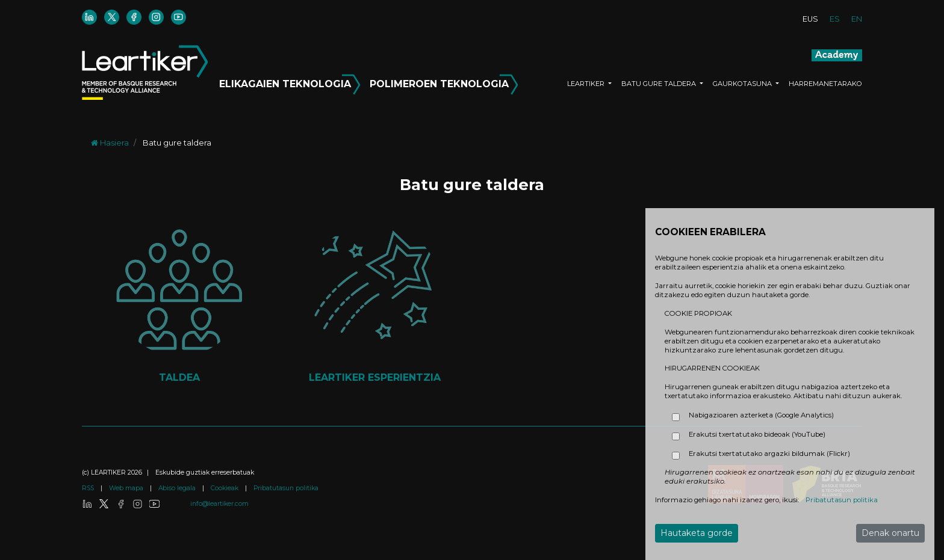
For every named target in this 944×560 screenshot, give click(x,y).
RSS (89, 488)
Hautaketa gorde (697, 533)
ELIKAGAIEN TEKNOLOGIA (291, 82)
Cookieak (225, 488)
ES (835, 19)
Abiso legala (178, 488)
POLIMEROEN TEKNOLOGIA (444, 82)
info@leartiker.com (219, 504)
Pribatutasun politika (286, 488)
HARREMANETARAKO (825, 84)
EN (857, 19)
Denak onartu (890, 533)
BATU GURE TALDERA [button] (660, 84)
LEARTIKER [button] (587, 84)
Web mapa (127, 488)
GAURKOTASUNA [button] (743, 84)
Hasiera (110, 143)
